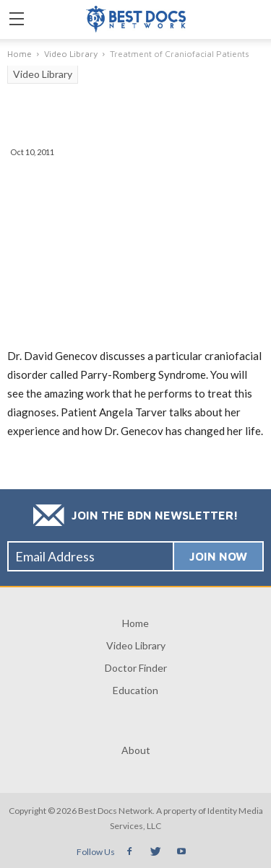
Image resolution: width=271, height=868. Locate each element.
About (136, 750)
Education (135, 690)
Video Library (43, 74)
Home (135, 623)
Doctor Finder (136, 668)
